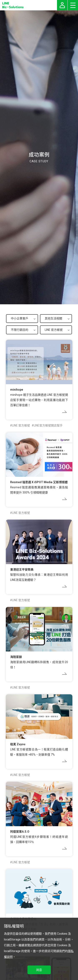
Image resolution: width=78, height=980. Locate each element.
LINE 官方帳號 (21, 425)
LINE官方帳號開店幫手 (48, 425)
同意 (39, 970)
